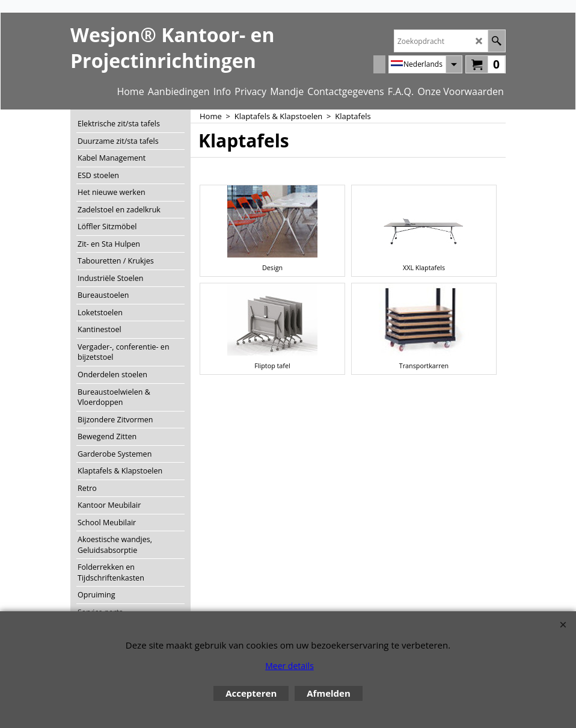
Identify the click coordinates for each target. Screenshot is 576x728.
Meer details (290, 666)
